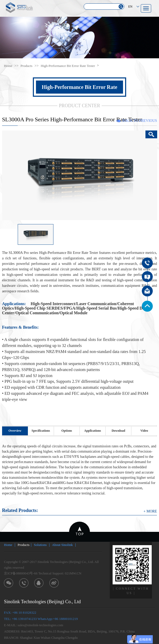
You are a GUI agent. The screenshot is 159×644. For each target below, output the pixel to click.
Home (8, 66)
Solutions (40, 545)
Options (67, 431)
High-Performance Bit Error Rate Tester (68, 66)
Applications (93, 431)
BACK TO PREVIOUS (140, 121)
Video (144, 431)
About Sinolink (62, 545)
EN (130, 7)
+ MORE (150, 511)
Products (27, 66)
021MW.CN (73, 573)
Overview (15, 431)
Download (118, 431)
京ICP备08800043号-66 (21, 573)
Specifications (41, 431)
